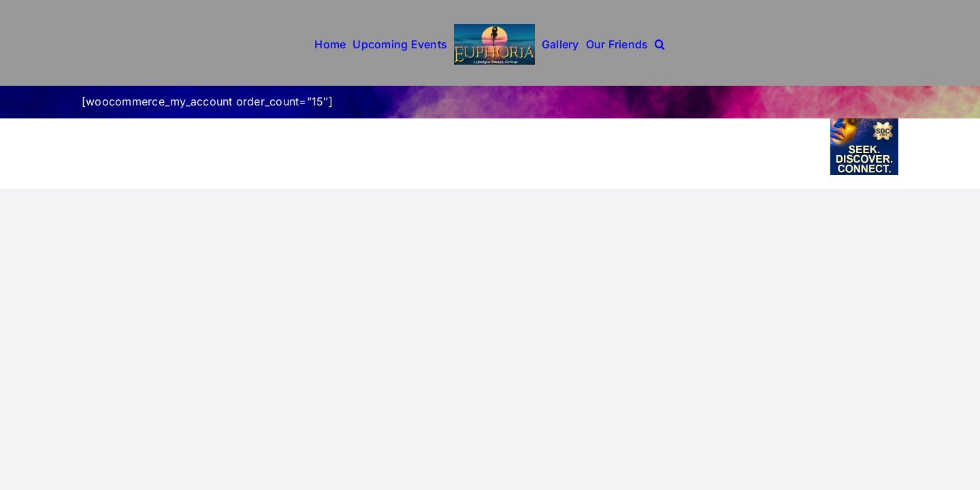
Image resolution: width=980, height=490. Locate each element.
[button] (660, 43)
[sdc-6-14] (864, 124)
